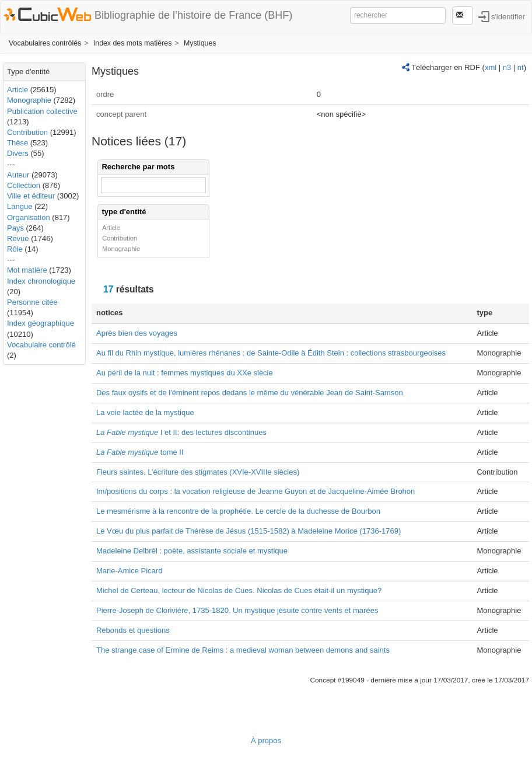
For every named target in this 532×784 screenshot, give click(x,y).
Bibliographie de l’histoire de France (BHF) (193, 15)
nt (521, 67)
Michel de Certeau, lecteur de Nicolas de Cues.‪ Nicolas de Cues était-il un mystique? (239, 590)
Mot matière (27, 270)
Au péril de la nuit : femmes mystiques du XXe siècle (185, 373)
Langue (20, 206)
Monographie (29, 100)
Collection (24, 185)
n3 (507, 67)
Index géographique (41, 323)
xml (491, 67)
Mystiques (200, 43)
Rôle (15, 249)
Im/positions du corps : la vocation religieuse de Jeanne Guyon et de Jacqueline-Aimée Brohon (256, 491)
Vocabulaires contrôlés (45, 43)
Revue (18, 238)
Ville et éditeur (32, 196)
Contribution (27, 132)
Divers (18, 153)
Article (17, 90)
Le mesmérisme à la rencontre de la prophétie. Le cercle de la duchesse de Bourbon (238, 511)
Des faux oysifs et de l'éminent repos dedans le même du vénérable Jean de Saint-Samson (250, 393)
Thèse (17, 143)
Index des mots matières (132, 43)
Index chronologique (41, 281)
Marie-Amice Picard (129, 571)
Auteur (18, 175)
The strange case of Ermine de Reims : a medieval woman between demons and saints (243, 650)
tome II (140, 452)
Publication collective (42, 111)
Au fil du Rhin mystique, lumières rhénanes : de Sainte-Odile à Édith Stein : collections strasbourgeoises (271, 353)
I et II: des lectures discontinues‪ (181, 432)
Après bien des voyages (137, 333)
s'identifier (508, 16)
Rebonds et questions (133, 630)
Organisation (29, 217)
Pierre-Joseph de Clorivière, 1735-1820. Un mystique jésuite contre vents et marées (237, 610)
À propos (266, 741)
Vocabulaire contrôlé (41, 345)
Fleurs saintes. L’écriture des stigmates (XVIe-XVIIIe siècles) (198, 472)
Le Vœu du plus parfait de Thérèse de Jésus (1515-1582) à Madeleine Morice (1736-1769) (249, 531)
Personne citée (32, 302)
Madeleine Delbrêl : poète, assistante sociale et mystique (192, 551)
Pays (15, 228)
